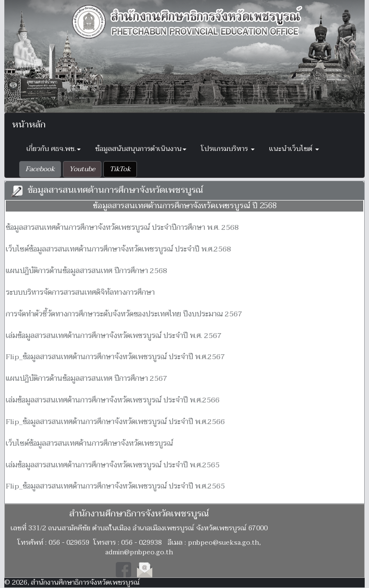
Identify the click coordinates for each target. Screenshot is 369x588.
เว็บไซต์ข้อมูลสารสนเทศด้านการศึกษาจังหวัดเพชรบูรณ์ (89, 443)
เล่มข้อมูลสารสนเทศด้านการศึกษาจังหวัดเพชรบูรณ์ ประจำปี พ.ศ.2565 (113, 465)
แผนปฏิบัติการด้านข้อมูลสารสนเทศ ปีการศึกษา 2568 (86, 271)
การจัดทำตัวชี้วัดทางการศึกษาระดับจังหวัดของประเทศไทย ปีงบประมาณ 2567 (124, 314)
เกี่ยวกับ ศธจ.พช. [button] (54, 149)
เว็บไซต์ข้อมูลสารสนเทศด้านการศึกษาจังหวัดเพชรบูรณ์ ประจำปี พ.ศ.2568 (118, 249)
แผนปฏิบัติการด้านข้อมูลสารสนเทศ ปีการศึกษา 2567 (86, 378)
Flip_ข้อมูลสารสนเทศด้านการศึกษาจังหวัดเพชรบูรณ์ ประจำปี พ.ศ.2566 (115, 422)
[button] (40, 169)
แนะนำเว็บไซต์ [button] (294, 149)
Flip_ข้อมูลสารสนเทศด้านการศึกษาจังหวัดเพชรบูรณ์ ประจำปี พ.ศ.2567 (115, 357)
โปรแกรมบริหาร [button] (228, 149)
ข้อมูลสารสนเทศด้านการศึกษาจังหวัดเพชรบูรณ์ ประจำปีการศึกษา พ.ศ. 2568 (122, 227)
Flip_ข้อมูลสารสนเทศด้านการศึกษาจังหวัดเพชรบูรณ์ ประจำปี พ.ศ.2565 (115, 486)
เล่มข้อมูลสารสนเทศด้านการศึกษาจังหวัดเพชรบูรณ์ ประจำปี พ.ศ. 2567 (114, 336)
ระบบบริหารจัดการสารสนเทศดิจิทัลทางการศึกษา (80, 292)
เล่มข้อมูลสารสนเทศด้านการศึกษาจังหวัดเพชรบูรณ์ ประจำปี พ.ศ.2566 (113, 400)
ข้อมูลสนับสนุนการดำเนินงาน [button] (141, 149)
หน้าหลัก (29, 125)
